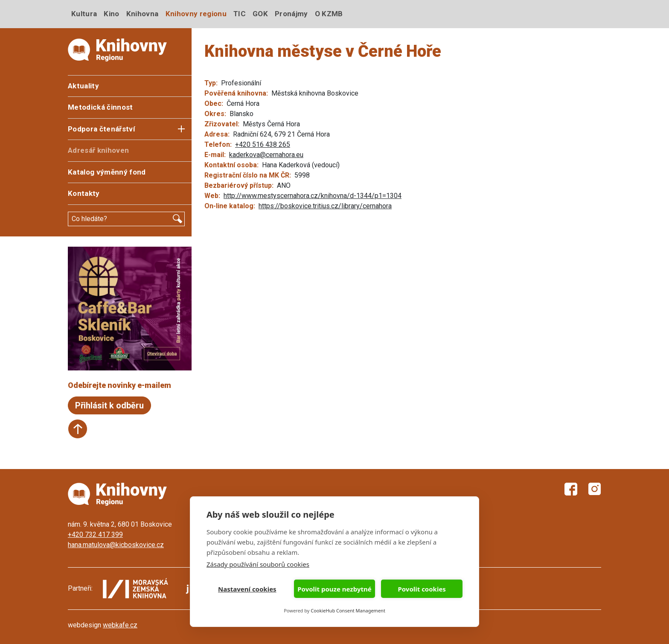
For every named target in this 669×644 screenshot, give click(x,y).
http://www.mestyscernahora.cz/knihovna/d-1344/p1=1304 (313, 196)
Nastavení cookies (247, 589)
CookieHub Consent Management (348, 610)
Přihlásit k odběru (109, 405)
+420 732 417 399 (95, 535)
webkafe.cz (120, 625)
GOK (260, 14)
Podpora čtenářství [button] (102, 129)
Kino (111, 14)
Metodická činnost (100, 107)
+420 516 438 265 (263, 144)
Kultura (84, 14)
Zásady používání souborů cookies (258, 564)
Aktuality (83, 86)
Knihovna (143, 14)
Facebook (571, 489)
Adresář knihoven (98, 150)
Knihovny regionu (196, 14)
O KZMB (329, 14)
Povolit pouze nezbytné (334, 589)
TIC (240, 14)
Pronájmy (291, 14)
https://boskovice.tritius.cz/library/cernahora (325, 206)
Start (78, 429)
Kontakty (84, 193)
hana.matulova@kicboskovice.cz (116, 545)
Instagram (595, 489)
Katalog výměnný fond (107, 172)
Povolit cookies (422, 589)
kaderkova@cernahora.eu (266, 155)
